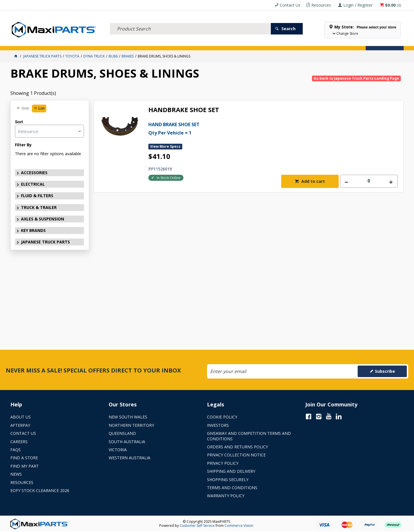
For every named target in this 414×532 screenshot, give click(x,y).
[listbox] (49, 131)
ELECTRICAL (54, 42)
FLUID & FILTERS (85, 42)
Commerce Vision (239, 526)
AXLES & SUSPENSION (161, 42)
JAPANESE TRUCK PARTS (45, 242)
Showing (33, 93)
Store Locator (252, 42)
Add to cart (313, 181)
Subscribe (385, 371)
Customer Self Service (197, 526)
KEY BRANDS (197, 42)
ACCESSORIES (25, 42)
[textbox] (190, 22)
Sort (19, 122)
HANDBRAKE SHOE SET (184, 110)
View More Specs (165, 146)
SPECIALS (223, 42)
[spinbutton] (369, 181)
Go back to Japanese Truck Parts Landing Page (356, 78)
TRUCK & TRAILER (121, 42)
